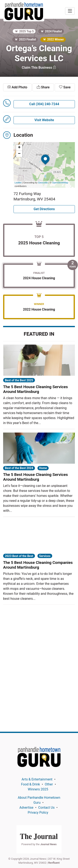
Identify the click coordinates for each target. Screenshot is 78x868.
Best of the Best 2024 (19, 468)
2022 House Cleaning (39, 309)
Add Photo (17, 87)
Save (65, 87)
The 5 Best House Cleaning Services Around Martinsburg (35, 389)
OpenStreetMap (60, 183)
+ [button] (19, 148)
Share (43, 87)
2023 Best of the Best (19, 556)
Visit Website (44, 120)
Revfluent (54, 863)
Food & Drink (30, 784)
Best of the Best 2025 (19, 380)
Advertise (26, 808)
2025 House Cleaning (39, 243)
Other (49, 784)
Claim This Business (39, 68)
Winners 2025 (38, 789)
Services (45, 556)
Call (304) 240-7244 (44, 104)
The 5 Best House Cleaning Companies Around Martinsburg (38, 565)
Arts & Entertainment (37, 779)
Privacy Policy (38, 813)
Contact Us (46, 808)
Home (43, 468)
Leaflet (18, 183)
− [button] (19, 154)
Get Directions (44, 209)
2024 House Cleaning (39, 278)
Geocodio (43, 183)
